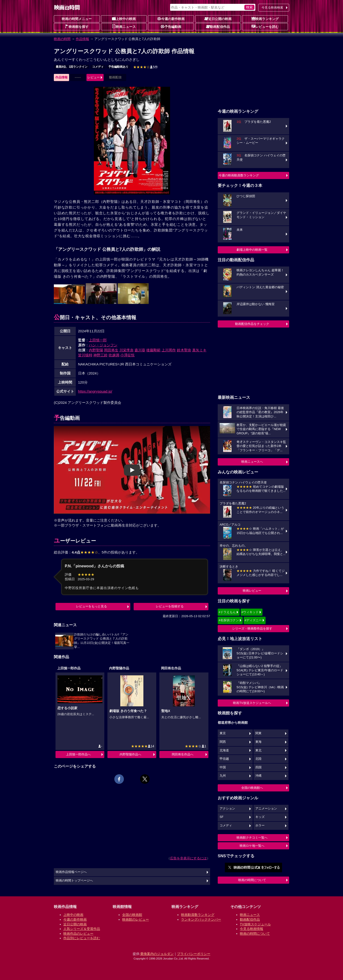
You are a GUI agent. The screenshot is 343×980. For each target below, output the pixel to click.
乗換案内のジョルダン (157, 954)
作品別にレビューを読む (82, 938)
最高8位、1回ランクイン (72, 67)
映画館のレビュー (136, 919)
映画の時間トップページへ (74, 881)
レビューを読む (265, 26)
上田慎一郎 (98, 340)
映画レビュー (252, 591)
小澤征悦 (127, 355)
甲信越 (224, 759)
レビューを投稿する (170, 606)
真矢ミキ (199, 350)
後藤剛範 (153, 350)
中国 (223, 767)
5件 (146, 67)
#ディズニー (253, 620)
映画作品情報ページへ (71, 872)
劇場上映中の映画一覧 (252, 250)
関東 (258, 733)
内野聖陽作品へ (130, 754)
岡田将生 (111, 350)
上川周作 (169, 350)
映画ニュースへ (252, 462)
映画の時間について (252, 880)
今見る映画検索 (272, 8)
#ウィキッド (250, 612)
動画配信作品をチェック (252, 324)
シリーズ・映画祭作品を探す (252, 629)
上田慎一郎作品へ (78, 754)
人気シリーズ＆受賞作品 (82, 929)
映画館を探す (77, 26)
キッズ (260, 817)
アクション (227, 809)
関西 (223, 742)
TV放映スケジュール (255, 924)
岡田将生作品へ (183, 754)
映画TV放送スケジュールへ (252, 703)
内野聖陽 (96, 350)
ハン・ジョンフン (103, 345)
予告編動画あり (118, 67)
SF (222, 817)
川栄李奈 (126, 350)
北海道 (224, 750)
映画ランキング (265, 19)
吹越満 (114, 355)
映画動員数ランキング (198, 915)
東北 (258, 750)
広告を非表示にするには (188, 858)
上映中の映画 (124, 19)
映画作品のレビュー (78, 934)
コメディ (98, 67)
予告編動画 (171, 26)
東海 (258, 742)
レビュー (94, 77)
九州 (223, 776)
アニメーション (266, 809)
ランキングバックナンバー (201, 919)
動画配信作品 (218, 26)
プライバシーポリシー (194, 954)
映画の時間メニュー (77, 19)
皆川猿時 (85, 355)
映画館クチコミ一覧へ (252, 838)
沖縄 (258, 776)
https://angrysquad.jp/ (95, 391)
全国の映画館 (132, 915)
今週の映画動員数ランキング (239, 175)
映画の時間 (62, 39)
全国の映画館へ (252, 788)
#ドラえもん (227, 612)
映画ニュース (124, 26)
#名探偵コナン (229, 620)
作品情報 (82, 39)
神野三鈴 (101, 355)
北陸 (258, 759)
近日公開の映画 (218, 19)
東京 (223, 733)
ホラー (260, 826)
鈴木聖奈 (184, 350)
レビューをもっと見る (91, 606)
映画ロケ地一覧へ (252, 846)
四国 (258, 767)
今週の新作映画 (171, 19)
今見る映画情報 (252, 929)
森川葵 (140, 350)
